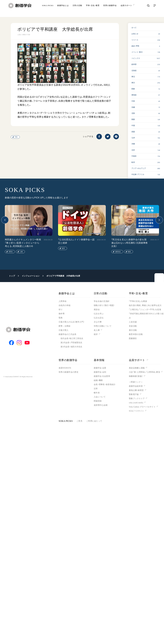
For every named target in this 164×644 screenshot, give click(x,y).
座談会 (97, 310)
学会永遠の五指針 (102, 301)
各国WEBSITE (65, 368)
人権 (21, 252)
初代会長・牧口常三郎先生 (72, 338)
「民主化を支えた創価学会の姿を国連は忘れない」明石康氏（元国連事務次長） (129, 243)
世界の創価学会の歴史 (69, 372)
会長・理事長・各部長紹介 (105, 384)
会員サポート (138, 360)
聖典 (61, 318)
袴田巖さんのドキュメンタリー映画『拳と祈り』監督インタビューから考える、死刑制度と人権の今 (23, 243)
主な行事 (98, 322)
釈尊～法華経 (65, 326)
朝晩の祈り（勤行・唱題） (104, 305)
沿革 (96, 389)
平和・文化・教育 (93, 9)
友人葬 (97, 330)
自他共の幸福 (65, 305)
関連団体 (98, 401)
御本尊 (62, 314)
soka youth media (136, 403)
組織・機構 (98, 380)
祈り (61, 310)
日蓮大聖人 (64, 330)
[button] (5, 220)
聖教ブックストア (137, 399)
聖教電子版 (134, 394)
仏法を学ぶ (99, 314)
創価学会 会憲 (100, 368)
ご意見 (79, 421)
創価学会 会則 (100, 372)
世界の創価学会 (110, 9)
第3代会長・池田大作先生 (71, 347)
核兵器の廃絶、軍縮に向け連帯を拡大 (145, 305)
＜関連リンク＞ (136, 382)
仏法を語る (99, 318)
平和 (16, 137)
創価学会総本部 (136, 386)
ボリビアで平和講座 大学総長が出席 (63, 276)
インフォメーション (31, 276)
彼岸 (96, 334)
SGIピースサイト (136, 411)
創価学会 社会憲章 (102, 376)
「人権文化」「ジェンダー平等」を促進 (145, 310)
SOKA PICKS (48, 9)
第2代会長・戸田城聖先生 (71, 343)
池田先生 (118, 252)
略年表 (97, 393)
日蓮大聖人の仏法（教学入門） (71, 322)
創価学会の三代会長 (68, 334)
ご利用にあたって (94, 421)
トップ (12, 276)
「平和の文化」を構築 (138, 301)
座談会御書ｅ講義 (137, 368)
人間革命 (63, 301)
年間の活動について (103, 326)
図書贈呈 (133, 338)
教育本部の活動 (136, 334)
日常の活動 (77, 9)
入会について (100, 397)
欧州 (63, 248)
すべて (134, 28)
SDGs (11, 252)
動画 (129, 252)
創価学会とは (63, 9)
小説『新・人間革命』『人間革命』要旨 (145, 372)
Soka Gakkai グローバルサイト (142, 407)
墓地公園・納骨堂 (136, 390)
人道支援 (133, 322)
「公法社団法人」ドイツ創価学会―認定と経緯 (76, 241)
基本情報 (99, 360)
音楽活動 (133, 326)
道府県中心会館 (101, 405)
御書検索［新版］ (136, 376)
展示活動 (133, 330)
